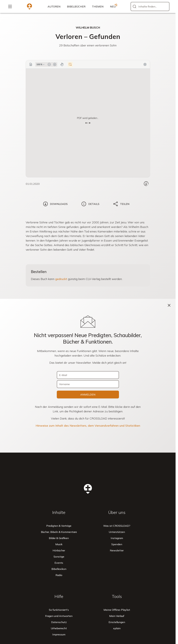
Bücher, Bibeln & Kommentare (59, 532)
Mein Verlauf (117, 616)
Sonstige (59, 557)
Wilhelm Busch (88, 27)
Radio (59, 575)
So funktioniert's (59, 610)
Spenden (117, 544)
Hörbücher (59, 550)
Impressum (59, 634)
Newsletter (117, 550)
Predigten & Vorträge (59, 526)
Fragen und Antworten (59, 616)
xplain (117, 628)
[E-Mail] (88, 375)
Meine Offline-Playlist (117, 610)
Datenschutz (59, 622)
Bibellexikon (59, 569)
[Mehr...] (10, 6)
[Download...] (146, 184)
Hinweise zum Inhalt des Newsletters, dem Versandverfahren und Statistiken (88, 426)
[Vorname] (88, 384)
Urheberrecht (59, 628)
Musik (59, 544)
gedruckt (61, 279)
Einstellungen (117, 622)
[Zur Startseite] (29, 6)
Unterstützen (117, 532)
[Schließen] (169, 305)
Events (59, 563)
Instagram (117, 538)
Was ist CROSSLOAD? (117, 526)
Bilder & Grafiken (59, 538)
